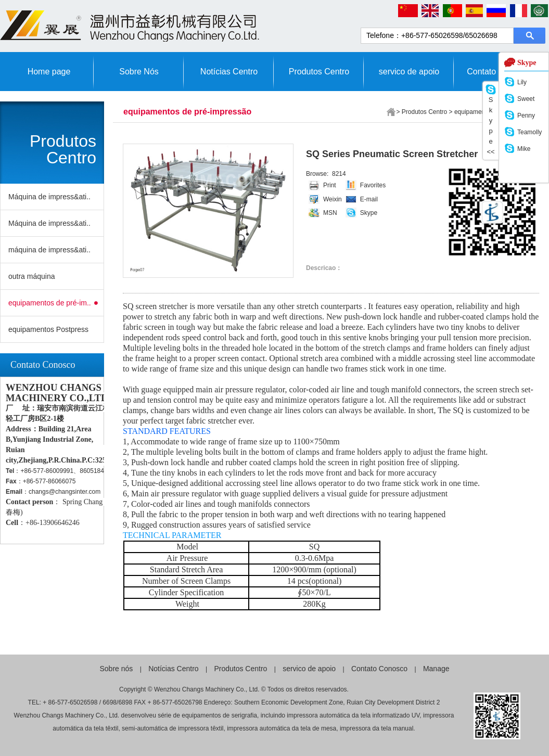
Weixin (333, 199)
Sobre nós (117, 669)
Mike (524, 149)
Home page (49, 72)
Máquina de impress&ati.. (49, 197)
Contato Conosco (379, 669)
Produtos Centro (319, 72)
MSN (330, 213)
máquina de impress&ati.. (49, 250)
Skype (369, 213)
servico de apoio (409, 72)
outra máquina (32, 276)
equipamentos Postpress (48, 329)
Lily (522, 82)
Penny (526, 116)
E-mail (369, 199)
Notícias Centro (229, 72)
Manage (436, 669)
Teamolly (529, 132)
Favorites (373, 185)
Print (330, 185)
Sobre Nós (139, 72)
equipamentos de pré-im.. (50, 303)
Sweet (526, 99)
